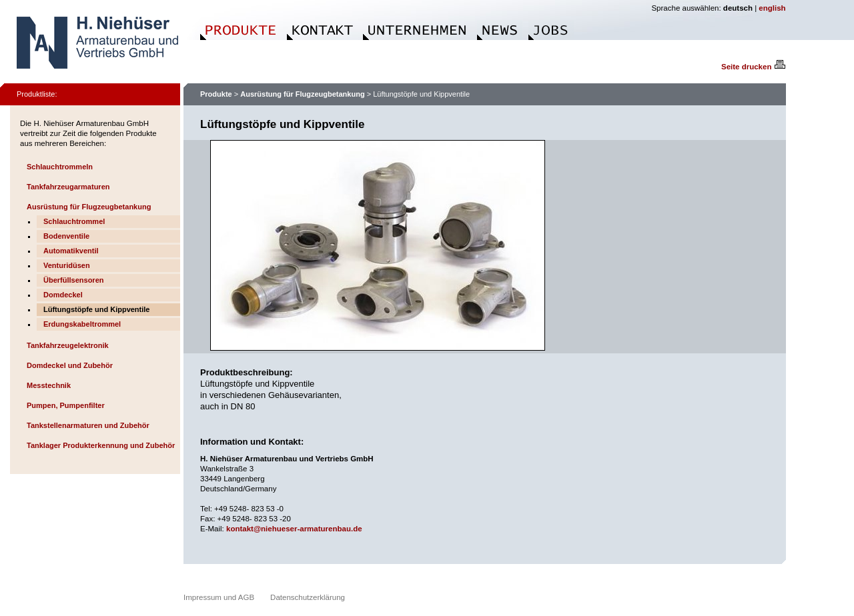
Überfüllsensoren (73, 280)
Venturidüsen (67, 265)
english (772, 8)
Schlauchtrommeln (60, 167)
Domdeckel (63, 295)
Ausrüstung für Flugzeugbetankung (89, 207)
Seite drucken (754, 67)
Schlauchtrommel (74, 221)
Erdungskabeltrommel (82, 324)
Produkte (216, 94)
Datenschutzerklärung (308, 597)
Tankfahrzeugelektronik (68, 345)
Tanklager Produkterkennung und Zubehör (101, 445)
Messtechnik (49, 385)
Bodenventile (66, 236)
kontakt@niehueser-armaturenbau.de (294, 529)
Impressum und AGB (219, 597)
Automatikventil (71, 251)
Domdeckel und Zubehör (70, 365)
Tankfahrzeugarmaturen (68, 187)
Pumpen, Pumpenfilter (66, 405)
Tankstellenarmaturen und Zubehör (88, 425)
